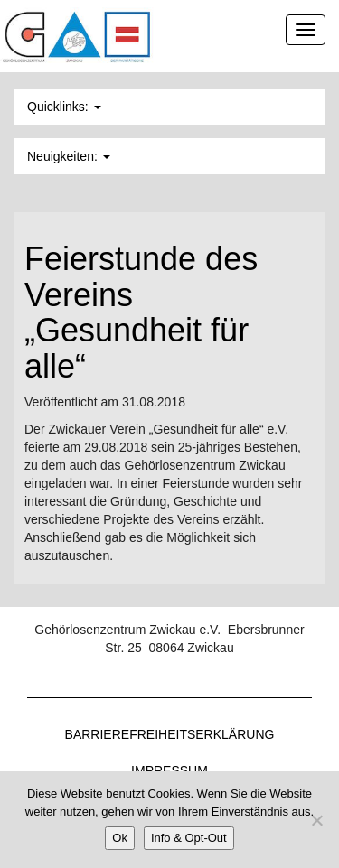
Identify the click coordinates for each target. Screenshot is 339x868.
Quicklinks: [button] (64, 107)
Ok (120, 838)
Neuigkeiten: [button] (69, 156)
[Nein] (316, 820)
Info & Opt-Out (189, 838)
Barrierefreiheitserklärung (170, 734)
